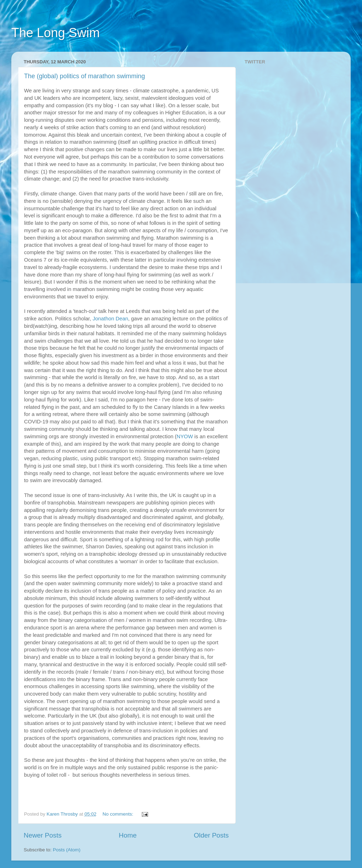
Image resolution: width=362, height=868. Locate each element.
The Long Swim (56, 33)
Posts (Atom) (67, 850)
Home (128, 835)
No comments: (119, 814)
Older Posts (211, 835)
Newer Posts (43, 835)
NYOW (185, 436)
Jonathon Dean (110, 319)
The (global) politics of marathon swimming (84, 76)
